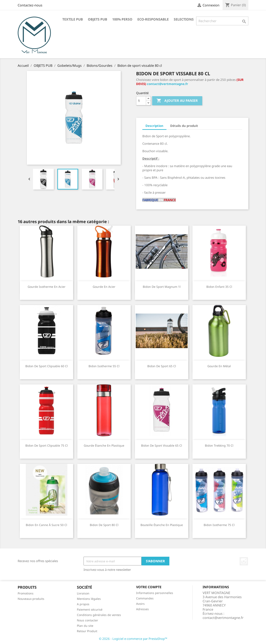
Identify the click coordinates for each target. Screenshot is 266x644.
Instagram (244, 561)
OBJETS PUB (98, 19)
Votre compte (149, 587)
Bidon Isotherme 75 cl (219, 525)
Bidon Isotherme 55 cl (104, 366)
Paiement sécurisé (90, 609)
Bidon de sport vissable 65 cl (162, 445)
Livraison (83, 593)
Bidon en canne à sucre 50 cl (46, 525)
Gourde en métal (219, 366)
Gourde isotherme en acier (47, 287)
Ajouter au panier (177, 101)
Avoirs (140, 604)
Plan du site (85, 626)
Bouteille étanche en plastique (162, 525)
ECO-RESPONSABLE (153, 19)
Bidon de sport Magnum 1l (162, 287)
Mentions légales (89, 599)
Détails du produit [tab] (184, 126)
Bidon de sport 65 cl (162, 366)
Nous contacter (87, 620)
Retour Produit (87, 631)
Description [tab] (154, 126)
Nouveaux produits (31, 599)
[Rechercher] (222, 21)
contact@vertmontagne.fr (167, 84)
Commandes (145, 598)
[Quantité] (141, 101)
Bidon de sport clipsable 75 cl (47, 445)
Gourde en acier (104, 287)
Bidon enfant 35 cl (219, 287)
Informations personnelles (155, 593)
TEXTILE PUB (73, 19)
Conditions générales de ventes (99, 615)
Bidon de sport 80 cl (104, 525)
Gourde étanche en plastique (104, 445)
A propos (83, 604)
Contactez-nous (30, 5)
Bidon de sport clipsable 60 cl (47, 366)
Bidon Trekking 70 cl (219, 445)
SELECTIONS (184, 19)
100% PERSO (122, 19)
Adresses (142, 609)
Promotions (26, 593)
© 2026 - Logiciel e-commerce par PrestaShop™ (133, 639)
